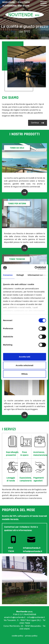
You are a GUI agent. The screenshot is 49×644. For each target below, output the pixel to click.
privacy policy (31, 636)
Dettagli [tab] (20, 275)
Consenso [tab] (8, 275)
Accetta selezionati (24, 365)
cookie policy (18, 636)
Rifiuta (24, 374)
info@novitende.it (17, 617)
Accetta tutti (24, 357)
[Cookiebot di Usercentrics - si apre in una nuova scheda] (35, 268)
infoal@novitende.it (36, 617)
